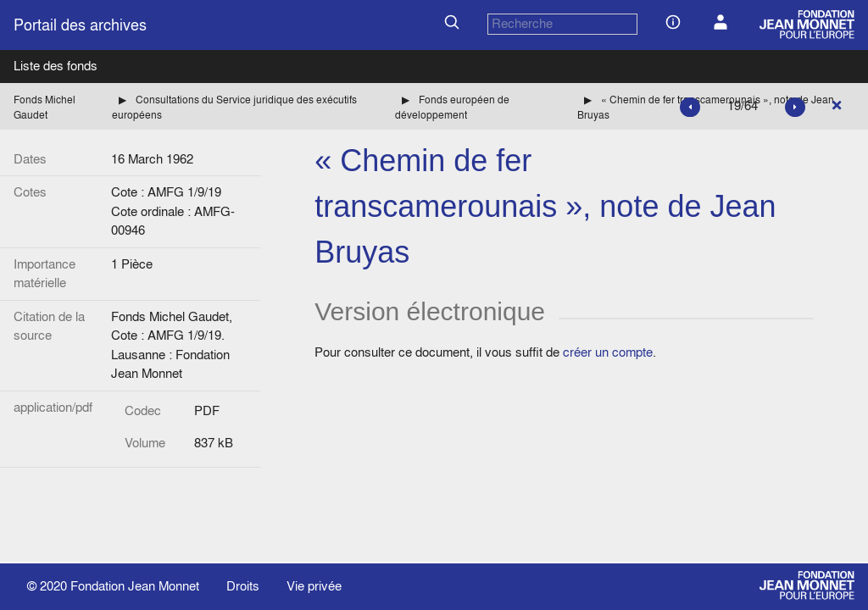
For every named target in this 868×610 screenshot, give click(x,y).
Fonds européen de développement (452, 107)
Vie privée (314, 586)
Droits (243, 586)
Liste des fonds (56, 66)
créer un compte (608, 352)
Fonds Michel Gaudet (45, 107)
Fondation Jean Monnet (135, 586)
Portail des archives (80, 25)
